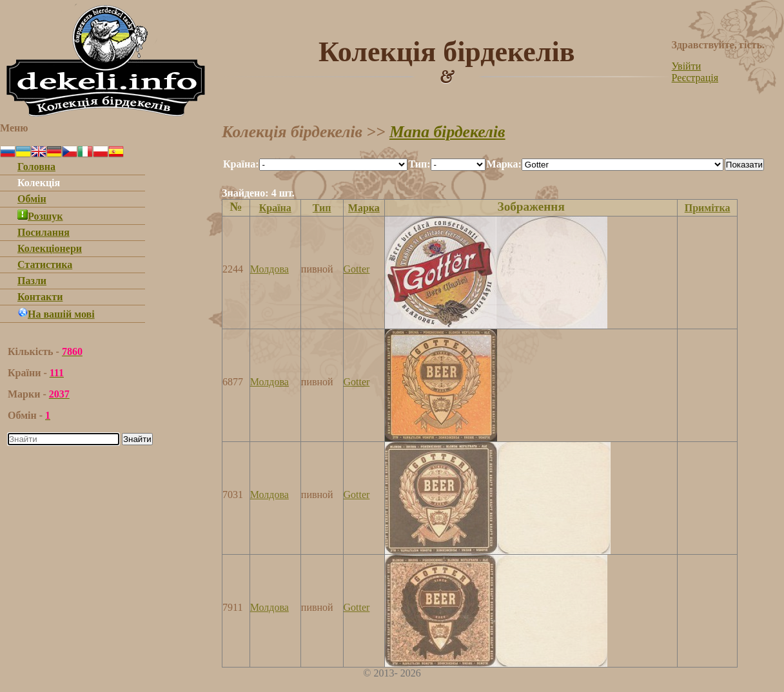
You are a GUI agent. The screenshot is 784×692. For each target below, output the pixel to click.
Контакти (40, 297)
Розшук (40, 216)
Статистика (45, 264)
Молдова (269, 269)
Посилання (44, 232)
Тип (322, 208)
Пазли (32, 281)
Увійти (687, 66)
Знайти (137, 439)
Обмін (32, 199)
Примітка (708, 208)
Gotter (357, 269)
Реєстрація (695, 78)
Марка (364, 208)
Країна (275, 208)
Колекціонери (50, 248)
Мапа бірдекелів (447, 132)
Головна (36, 167)
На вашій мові (56, 314)
